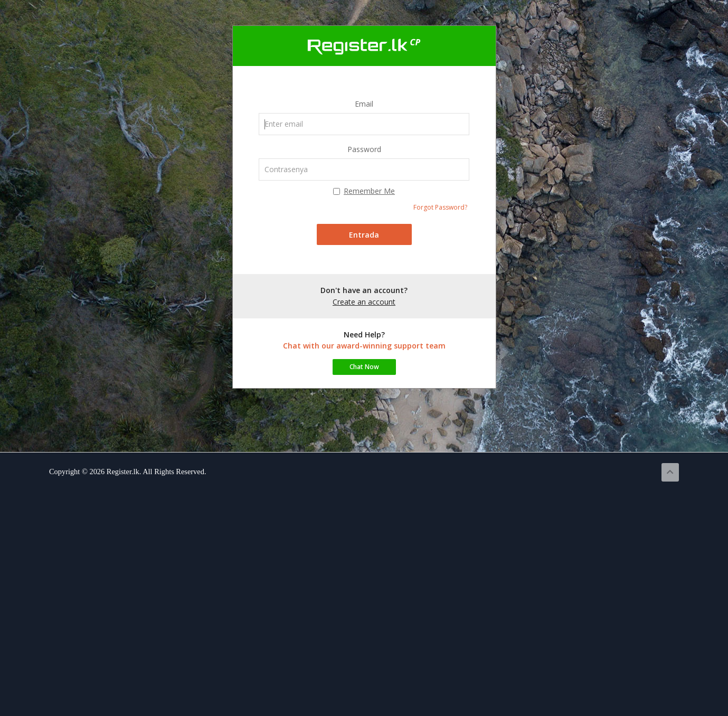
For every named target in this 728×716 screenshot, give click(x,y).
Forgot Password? (440, 207)
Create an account (364, 302)
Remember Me (364, 191)
